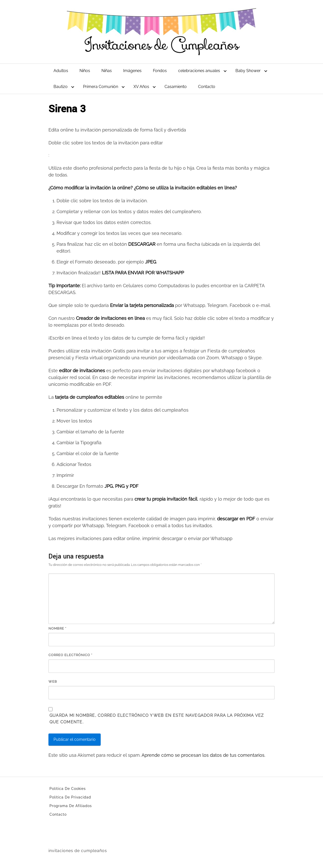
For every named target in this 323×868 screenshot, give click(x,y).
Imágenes (132, 71)
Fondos (160, 71)
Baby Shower (248, 71)
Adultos (61, 71)
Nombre (57, 628)
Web (53, 682)
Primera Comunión (101, 87)
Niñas (107, 71)
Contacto (207, 87)
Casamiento (176, 87)
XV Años (141, 87)
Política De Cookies (68, 789)
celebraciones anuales (199, 71)
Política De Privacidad (70, 797)
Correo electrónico (70, 655)
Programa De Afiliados (71, 806)
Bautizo (61, 87)
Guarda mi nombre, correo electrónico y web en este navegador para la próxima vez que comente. (157, 719)
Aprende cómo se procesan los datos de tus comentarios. (203, 755)
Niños (85, 71)
